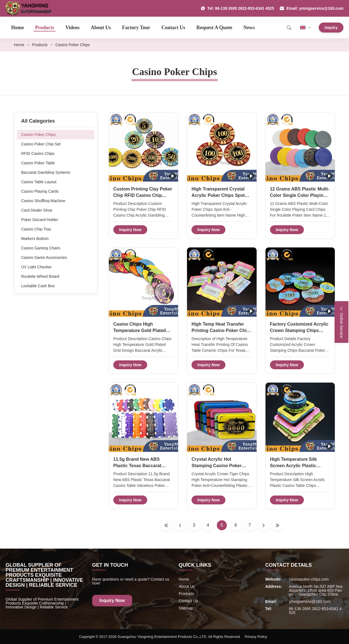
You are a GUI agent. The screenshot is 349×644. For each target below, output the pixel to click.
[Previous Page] (180, 525)
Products (45, 28)
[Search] (289, 28)
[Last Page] (277, 525)
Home (18, 28)
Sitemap (186, 608)
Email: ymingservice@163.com (312, 8)
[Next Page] (264, 525)
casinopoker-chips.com (309, 579)
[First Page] (166, 525)
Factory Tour (136, 28)
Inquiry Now (130, 230)
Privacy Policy (256, 637)
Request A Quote (214, 28)
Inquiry (331, 28)
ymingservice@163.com (310, 601)
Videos (72, 28)
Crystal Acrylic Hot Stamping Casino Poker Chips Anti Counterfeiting (218, 465)
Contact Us (173, 28)
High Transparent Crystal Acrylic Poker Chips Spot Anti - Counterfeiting (218, 195)
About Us (101, 28)
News (249, 28)
